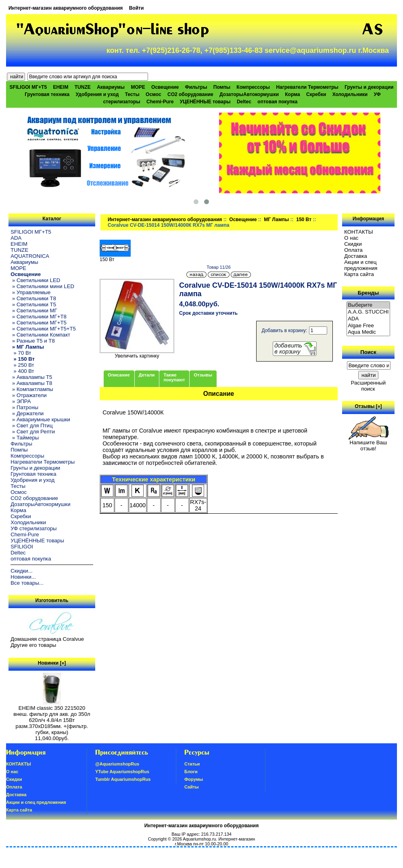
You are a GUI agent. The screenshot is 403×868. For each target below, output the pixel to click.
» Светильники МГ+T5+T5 (43, 329)
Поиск (368, 352)
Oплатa (353, 250)
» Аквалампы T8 (31, 383)
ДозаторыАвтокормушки (249, 94)
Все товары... (27, 583)
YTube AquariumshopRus (122, 772)
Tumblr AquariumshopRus (123, 779)
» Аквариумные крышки (40, 419)
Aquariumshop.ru (199, 839)
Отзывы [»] (368, 406)
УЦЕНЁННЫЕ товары (205, 102)
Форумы (194, 779)
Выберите (368, 305)
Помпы (222, 87)
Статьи (192, 764)
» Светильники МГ (34, 311)
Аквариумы (111, 87)
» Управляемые (30, 292)
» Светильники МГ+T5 (39, 323)
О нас (351, 238)
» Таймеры (25, 438)
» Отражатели (28, 395)
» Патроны (24, 407)
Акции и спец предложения (361, 265)
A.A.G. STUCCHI (368, 312)
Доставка (356, 256)
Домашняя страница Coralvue (47, 639)
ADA (16, 238)
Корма (292, 94)
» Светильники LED (35, 280)
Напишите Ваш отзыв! (369, 443)
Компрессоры (253, 87)
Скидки (353, 244)
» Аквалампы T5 (31, 377)
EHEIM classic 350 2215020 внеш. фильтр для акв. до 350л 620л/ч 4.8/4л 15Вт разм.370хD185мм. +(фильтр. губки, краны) (52, 718)
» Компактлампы (32, 389)
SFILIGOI (22, 547)
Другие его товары (33, 645)
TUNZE (83, 87)
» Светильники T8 (33, 298)
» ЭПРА (21, 401)
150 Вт (304, 220)
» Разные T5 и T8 (33, 341)
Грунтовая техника (47, 94)
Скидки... (21, 571)
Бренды (368, 293)
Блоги (191, 772)
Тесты (132, 94)
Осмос (153, 94)
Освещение (243, 220)
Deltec (244, 102)
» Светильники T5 (33, 304)
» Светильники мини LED (42, 286)
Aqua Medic (368, 332)
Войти (137, 8)
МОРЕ (138, 87)
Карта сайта (359, 274)
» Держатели (27, 413)
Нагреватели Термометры (307, 87)
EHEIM (61, 87)
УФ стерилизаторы (33, 528)
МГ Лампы (276, 220)
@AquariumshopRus (117, 764)
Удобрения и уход (97, 94)
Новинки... (23, 577)
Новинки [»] (52, 663)
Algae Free (368, 326)
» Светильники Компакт (40, 335)
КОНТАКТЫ (358, 232)
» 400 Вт (22, 371)
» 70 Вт (21, 353)
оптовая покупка (277, 102)
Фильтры (196, 87)
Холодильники (350, 94)
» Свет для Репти (33, 432)
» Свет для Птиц (31, 426)
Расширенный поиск (368, 386)
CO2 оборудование (190, 94)
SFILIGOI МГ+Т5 (28, 87)
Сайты (192, 787)
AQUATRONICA (30, 256)
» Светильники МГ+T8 (39, 317)
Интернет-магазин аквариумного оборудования (66, 8)
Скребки (316, 94)
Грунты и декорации (369, 87)
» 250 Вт (22, 365)
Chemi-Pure (160, 102)
